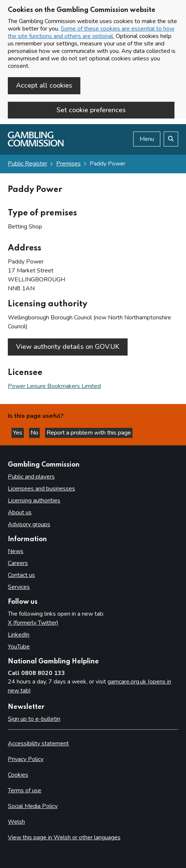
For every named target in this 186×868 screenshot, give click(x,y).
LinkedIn (19, 635)
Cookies (18, 775)
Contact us (21, 575)
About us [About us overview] (20, 512)
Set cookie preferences (91, 110)
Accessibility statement (38, 744)
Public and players (31, 477)
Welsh (16, 822)
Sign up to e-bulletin (34, 719)
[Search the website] (171, 139)
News (16, 551)
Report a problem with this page (89, 433)
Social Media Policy (33, 806)
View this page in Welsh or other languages (64, 837)
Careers (18, 563)
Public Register (28, 164)
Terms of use (25, 790)
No (35, 433)
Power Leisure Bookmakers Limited (54, 386)
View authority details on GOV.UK (68, 347)
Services (19, 587)
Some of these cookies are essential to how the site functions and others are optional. (91, 32)
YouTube (19, 647)
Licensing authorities (34, 501)
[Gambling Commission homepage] (36, 145)
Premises (68, 164)
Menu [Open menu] (147, 139)
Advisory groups (29, 524)
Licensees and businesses (41, 489)
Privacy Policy (26, 759)
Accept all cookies (44, 85)
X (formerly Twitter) (33, 623)
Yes (18, 433)
